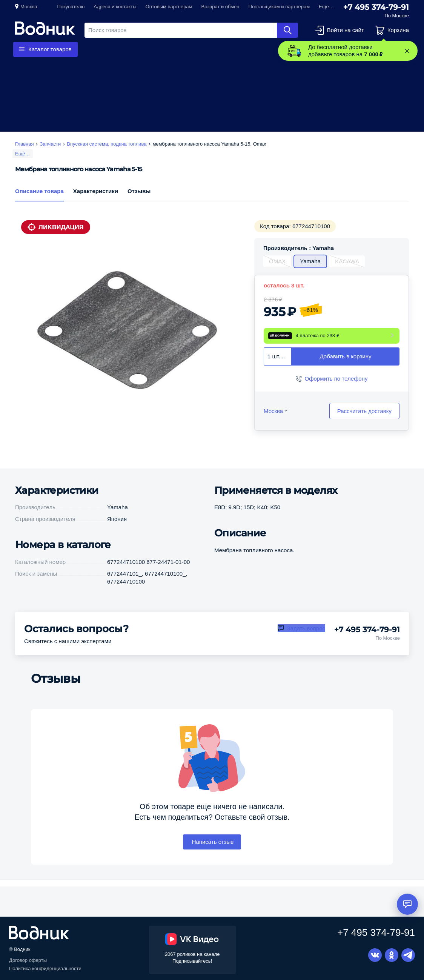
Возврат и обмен (220, 7)
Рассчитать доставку (364, 421)
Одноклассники (392, 955)
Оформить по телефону (336, 389)
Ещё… (23, 154)
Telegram (408, 955)
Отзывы (139, 201)
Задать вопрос (306, 638)
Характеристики (96, 201)
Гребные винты (112, 49)
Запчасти (160, 49)
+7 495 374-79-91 (376, 7)
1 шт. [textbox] (274, 366)
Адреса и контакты (115, 7)
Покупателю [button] (71, 7)
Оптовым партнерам (169, 7)
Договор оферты (28, 960)
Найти (287, 30)
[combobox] (278, 367)
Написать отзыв (212, 852)
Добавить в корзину (346, 367)
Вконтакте (375, 955)
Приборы (199, 49)
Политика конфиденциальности (45, 968)
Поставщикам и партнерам (279, 7)
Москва (29, 7)
